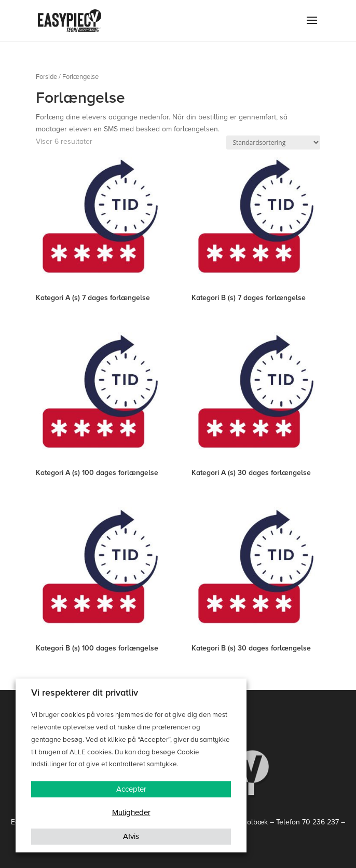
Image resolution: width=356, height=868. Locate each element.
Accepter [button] (131, 789)
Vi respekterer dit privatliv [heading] (85, 693)
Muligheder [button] (131, 812)
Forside (46, 77)
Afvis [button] (131, 836)
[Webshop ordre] (273, 143)
